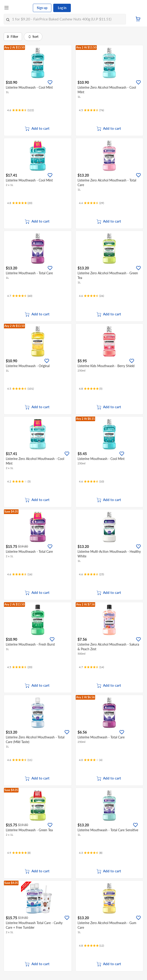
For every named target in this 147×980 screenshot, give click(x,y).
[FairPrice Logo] (21, 8)
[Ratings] (20, 110)
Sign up (42, 8)
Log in (62, 8)
